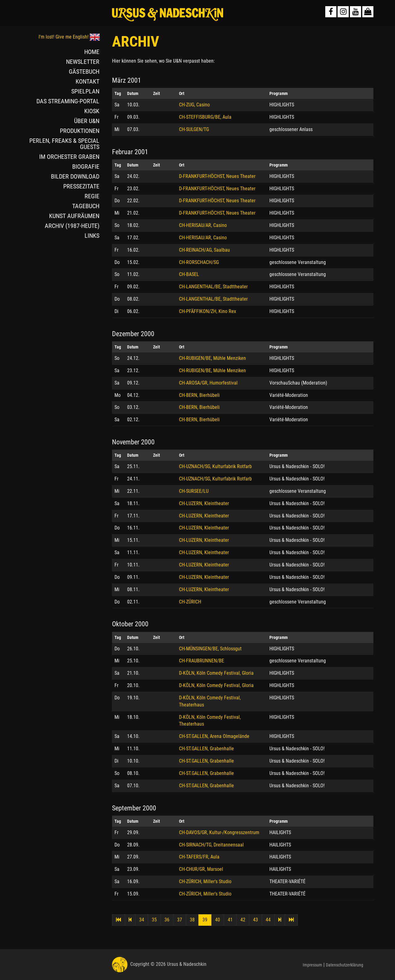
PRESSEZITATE (81, 186)
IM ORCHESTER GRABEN (69, 157)
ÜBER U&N (87, 121)
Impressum (312, 965)
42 (243, 920)
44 (268, 920)
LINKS (92, 236)
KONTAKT (87, 81)
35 (154, 920)
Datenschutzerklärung (345, 965)
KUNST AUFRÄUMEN (74, 216)
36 (167, 920)
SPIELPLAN (85, 91)
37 (180, 920)
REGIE (92, 196)
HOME (92, 52)
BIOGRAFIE (86, 167)
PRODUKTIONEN (80, 131)
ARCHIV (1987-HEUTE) (72, 226)
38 (192, 920)
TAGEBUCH (86, 206)
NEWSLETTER (83, 62)
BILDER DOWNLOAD (75, 176)
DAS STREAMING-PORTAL (68, 101)
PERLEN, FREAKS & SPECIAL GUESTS (64, 144)
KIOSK (92, 111)
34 (142, 920)
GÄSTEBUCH (84, 72)
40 (218, 920)
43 (256, 920)
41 (230, 920)
